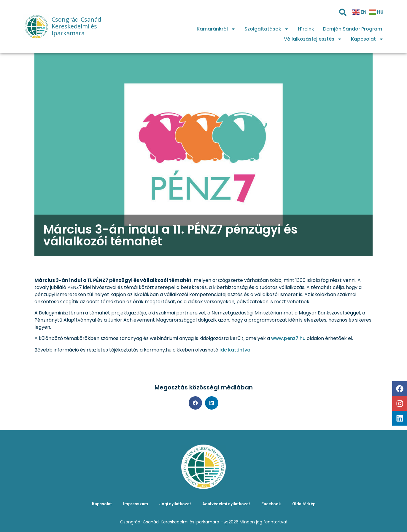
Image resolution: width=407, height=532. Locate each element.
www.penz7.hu (288, 338)
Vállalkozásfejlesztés (313, 39)
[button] (195, 403)
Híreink (306, 29)
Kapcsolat (367, 39)
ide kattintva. (236, 350)
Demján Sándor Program (353, 29)
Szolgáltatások (267, 29)
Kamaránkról (216, 29)
